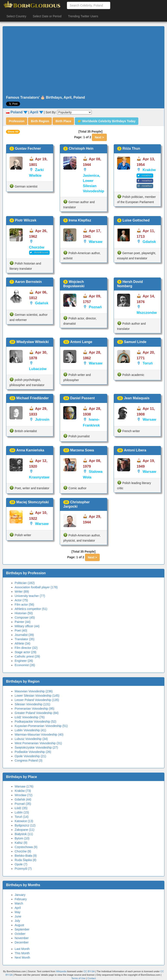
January (20, 895)
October (20, 934)
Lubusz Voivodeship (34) (31, 739)
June (18, 916)
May (17, 912)
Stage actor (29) (25, 652)
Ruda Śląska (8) (25, 860)
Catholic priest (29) (27, 656)
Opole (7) (21, 864)
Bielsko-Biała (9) (26, 856)
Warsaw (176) (24, 786)
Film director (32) (26, 648)
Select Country (16, 16)
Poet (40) (21, 630)
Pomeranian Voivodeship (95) (35, 709)
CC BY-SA (89, 971)
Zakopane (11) (24, 830)
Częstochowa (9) (26, 847)
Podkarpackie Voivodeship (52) (35, 722)
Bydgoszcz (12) (25, 825)
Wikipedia (61, 971)
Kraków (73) (23, 791)
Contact (92, 978)
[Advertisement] (83, 61)
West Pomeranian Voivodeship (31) (38, 743)
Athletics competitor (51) (31, 609)
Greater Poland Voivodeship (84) (37, 713)
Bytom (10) (22, 838)
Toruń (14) (22, 817)
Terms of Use (79, 978)
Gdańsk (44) (23, 799)
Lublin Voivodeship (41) (30, 730)
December (22, 942)
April (18, 908)
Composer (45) (25, 618)
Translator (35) (24, 639)
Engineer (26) (24, 661)
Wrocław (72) (24, 795)
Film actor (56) (24, 605)
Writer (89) (22, 592)
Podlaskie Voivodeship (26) (33, 752)
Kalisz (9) (21, 843)
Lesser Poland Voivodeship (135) (37, 700)
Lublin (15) (22, 812)
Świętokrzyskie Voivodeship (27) (36, 747)
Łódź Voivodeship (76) (30, 717)
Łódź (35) (21, 808)
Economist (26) (25, 665)
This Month (22, 953)
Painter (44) (23, 622)
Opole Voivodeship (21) (30, 756)
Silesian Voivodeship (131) (32, 704)
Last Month (22, 949)
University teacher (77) (30, 596)
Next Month (22, 958)
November (22, 938)
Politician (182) (25, 583)
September (22, 929)
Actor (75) (21, 600)
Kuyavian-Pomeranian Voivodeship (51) (41, 726)
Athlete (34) (22, 643)
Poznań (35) (23, 804)
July (17, 921)
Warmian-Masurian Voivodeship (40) (39, 735)
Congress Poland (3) (28, 760)
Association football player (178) (36, 587)
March (19, 903)
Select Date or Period (47, 16)
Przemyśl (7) (23, 869)
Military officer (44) (27, 626)
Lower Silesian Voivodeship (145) (37, 696)
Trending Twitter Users (83, 16)
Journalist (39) (24, 635)
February (21, 899)
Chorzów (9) (23, 851)
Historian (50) (24, 613)
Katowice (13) (24, 821)
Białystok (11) (24, 834)
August (19, 925)
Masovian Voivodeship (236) (34, 691)
